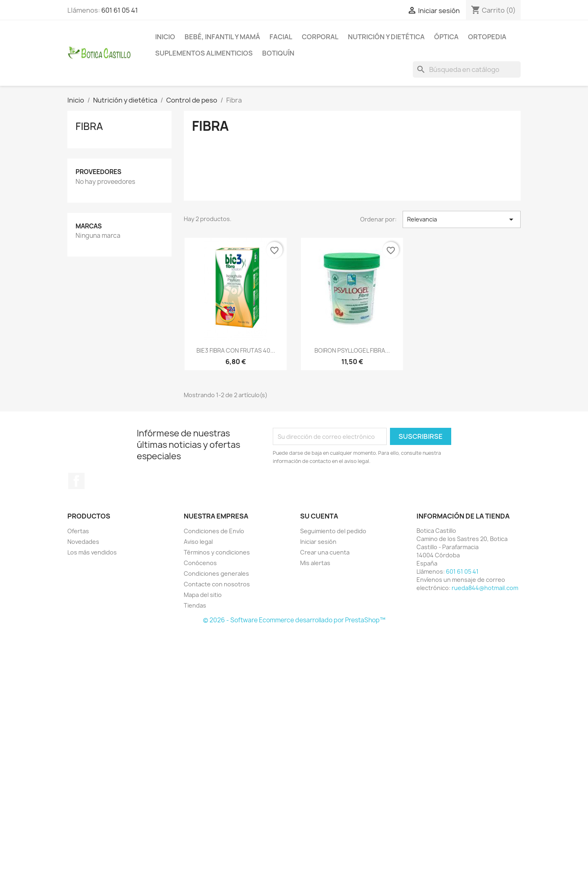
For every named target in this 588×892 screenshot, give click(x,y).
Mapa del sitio (203, 595)
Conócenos (200, 563)
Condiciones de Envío (214, 531)
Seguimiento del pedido (333, 531)
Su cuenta (319, 516)
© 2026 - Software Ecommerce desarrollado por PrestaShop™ (294, 620)
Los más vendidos (92, 552)
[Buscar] (467, 69)
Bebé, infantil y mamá (222, 37)
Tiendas (195, 605)
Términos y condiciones (217, 552)
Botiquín (278, 53)
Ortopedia (487, 37)
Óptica (446, 37)
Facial (281, 37)
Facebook (76, 481)
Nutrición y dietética (386, 37)
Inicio (165, 37)
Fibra (89, 126)
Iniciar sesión (318, 542)
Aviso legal (198, 542)
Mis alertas (315, 563)
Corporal (320, 37)
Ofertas (78, 531)
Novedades (83, 542)
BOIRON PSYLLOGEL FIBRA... (352, 350)
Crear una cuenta (325, 552)
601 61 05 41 (120, 10)
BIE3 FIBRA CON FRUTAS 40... (236, 350)
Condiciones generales (216, 573)
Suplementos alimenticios (204, 53)
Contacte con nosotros (217, 584)
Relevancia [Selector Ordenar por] (462, 219)
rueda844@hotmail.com (485, 588)
